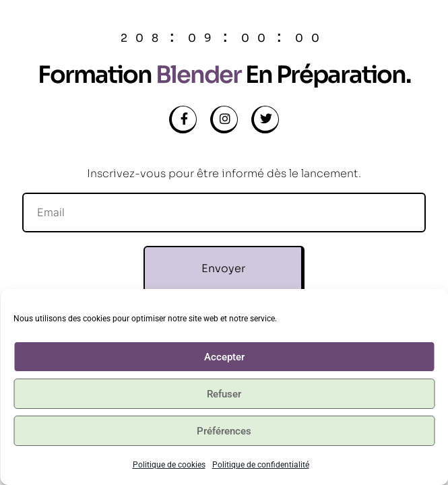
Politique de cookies (169, 465)
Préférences (224, 431)
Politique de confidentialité (261, 465)
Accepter (224, 357)
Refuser (224, 394)
